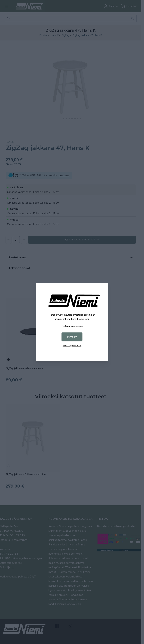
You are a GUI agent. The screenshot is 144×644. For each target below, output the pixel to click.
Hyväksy (72, 337)
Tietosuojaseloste (72, 326)
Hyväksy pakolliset (72, 345)
